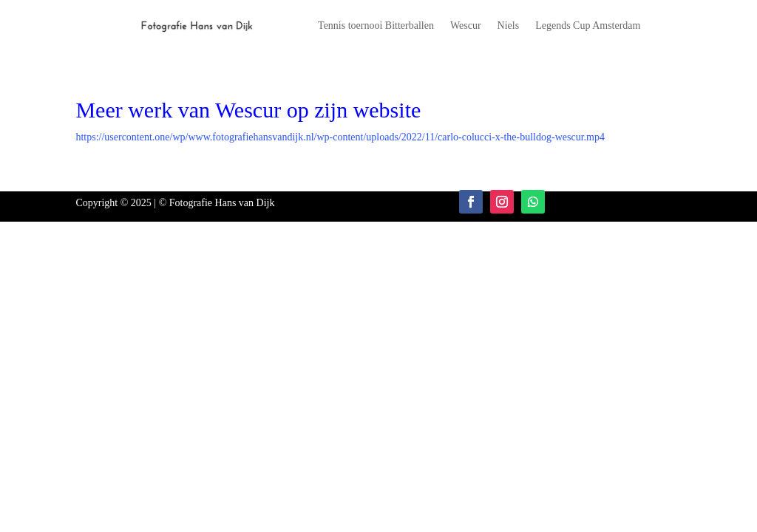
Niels (509, 26)
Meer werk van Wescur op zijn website (248, 110)
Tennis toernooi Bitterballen (376, 26)
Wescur (466, 26)
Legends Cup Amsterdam (588, 26)
